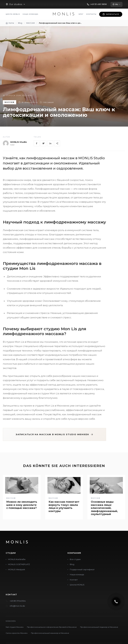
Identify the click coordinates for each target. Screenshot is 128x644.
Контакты (91, 14)
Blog (72, 564)
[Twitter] (43, 143)
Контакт (74, 580)
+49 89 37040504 (18, 601)
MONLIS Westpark (17, 569)
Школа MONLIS (13, 14)
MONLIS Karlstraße (17, 559)
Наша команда (30, 14)
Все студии (75, 559)
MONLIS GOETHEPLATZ (19, 564)
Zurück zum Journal (18, 95)
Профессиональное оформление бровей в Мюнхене (52, 627)
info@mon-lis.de (17, 606)
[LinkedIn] (50, 143)
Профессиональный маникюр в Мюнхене (50, 633)
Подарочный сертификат (82, 569)
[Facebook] (37, 143)
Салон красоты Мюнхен (17, 633)
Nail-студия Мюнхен (15, 627)
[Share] (57, 143)
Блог (81, 14)
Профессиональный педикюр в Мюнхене (99, 627)
